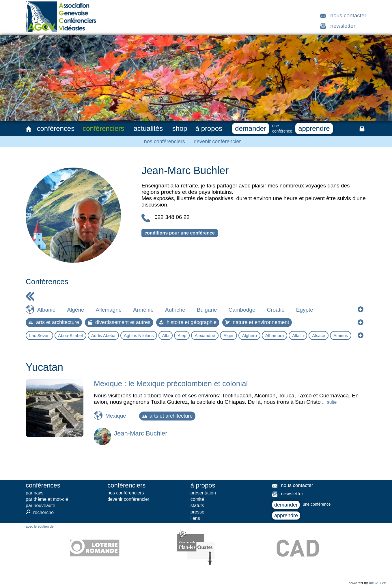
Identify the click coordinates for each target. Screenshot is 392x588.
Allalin (298, 335)
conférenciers (103, 128)
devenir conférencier (217, 142)
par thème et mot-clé (47, 499)
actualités (148, 128)
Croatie (276, 310)
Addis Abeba (103, 335)
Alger (228, 335)
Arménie (143, 310)
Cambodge (242, 310)
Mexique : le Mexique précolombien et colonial (171, 384)
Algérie (75, 310)
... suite (329, 402)
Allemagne (109, 310)
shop (180, 128)
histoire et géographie (188, 322)
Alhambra (275, 335)
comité (197, 499)
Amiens (341, 335)
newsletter (343, 26)
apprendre (314, 128)
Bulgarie (207, 310)
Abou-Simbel (70, 335)
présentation (203, 493)
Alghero (249, 335)
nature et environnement (257, 322)
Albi (166, 335)
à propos (209, 128)
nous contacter (348, 15)
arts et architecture (54, 322)
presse (197, 512)
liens (195, 518)
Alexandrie (205, 335)
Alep (182, 335)
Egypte (305, 310)
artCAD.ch (378, 583)
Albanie (46, 310)
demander (251, 128)
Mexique (116, 416)
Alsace (319, 335)
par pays (34, 493)
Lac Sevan (39, 335)
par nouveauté (40, 506)
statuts (197, 506)
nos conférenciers (165, 142)
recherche (40, 512)
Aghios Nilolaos (139, 335)
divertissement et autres (119, 322)
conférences (56, 128)
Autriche (175, 310)
